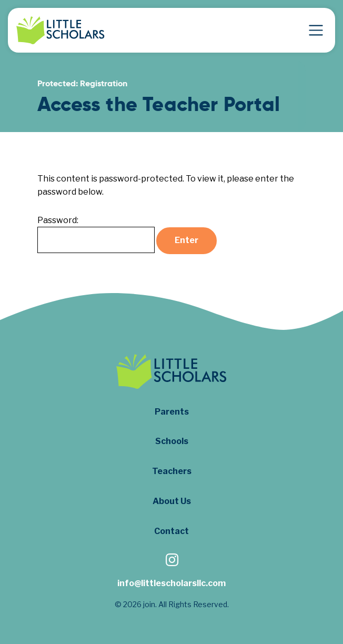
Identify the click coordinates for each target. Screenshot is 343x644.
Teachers (172, 471)
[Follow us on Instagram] (171, 561)
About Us (172, 501)
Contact (171, 531)
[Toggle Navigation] (316, 30)
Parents (172, 412)
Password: (96, 234)
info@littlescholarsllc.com (171, 583)
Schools (172, 441)
